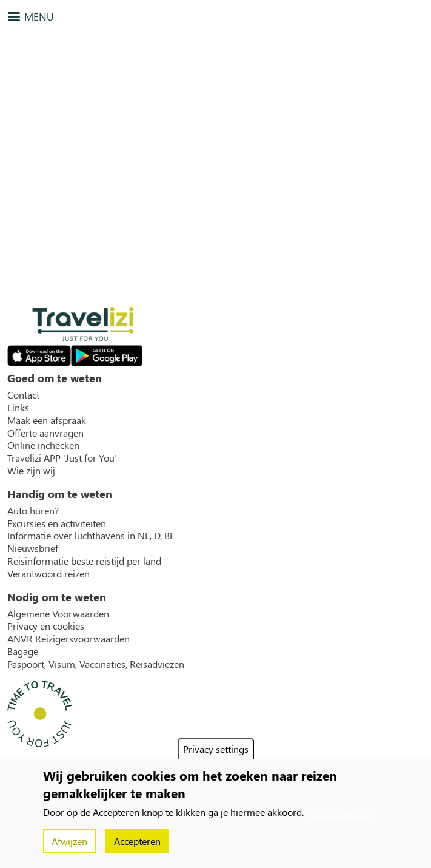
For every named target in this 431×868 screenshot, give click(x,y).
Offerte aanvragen (45, 433)
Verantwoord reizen (48, 574)
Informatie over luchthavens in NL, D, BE (91, 536)
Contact (23, 395)
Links (18, 408)
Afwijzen (69, 841)
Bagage (23, 651)
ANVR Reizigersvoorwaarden (68, 639)
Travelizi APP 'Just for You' (62, 458)
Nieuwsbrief (33, 548)
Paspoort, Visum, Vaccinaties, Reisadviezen (96, 664)
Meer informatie (340, 812)
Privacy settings (216, 749)
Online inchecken (43, 445)
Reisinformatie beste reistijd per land (84, 561)
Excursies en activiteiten (57, 523)
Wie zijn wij (31, 471)
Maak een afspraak (47, 420)
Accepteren (137, 841)
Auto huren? (33, 511)
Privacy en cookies (46, 626)
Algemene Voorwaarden (58, 614)
